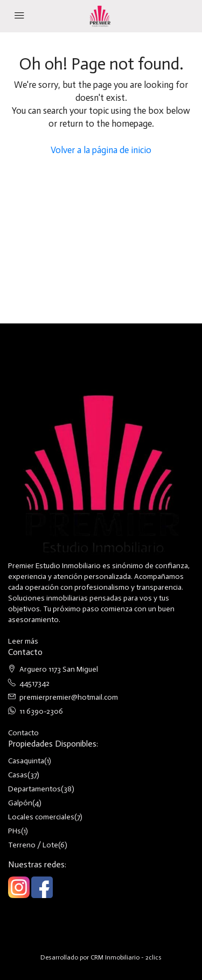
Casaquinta (26, 761)
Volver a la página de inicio (101, 150)
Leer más (23, 641)
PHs (15, 831)
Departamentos (34, 789)
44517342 (34, 683)
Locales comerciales (41, 817)
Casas (18, 775)
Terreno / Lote (33, 845)
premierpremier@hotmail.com (69, 697)
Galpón (20, 803)
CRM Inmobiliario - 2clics (126, 957)
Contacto (23, 733)
